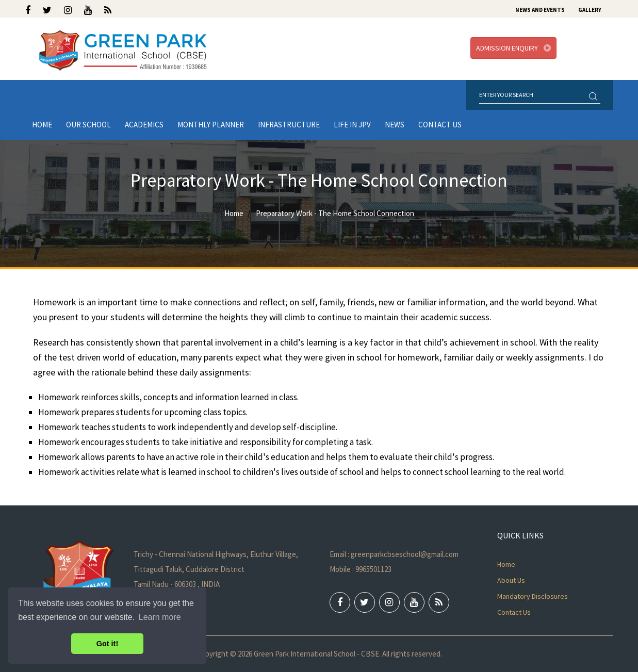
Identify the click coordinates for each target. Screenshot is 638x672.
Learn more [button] (160, 617)
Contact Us (440, 125)
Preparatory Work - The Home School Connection (335, 213)
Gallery (590, 10)
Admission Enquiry (513, 48)
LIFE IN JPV (352, 125)
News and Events (540, 10)
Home (42, 125)
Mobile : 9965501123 (361, 569)
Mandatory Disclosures (533, 596)
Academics (144, 125)
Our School (88, 125)
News (395, 125)
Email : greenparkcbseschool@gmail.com (394, 554)
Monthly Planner (211, 125)
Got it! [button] (107, 644)
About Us (511, 580)
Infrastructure (289, 125)
